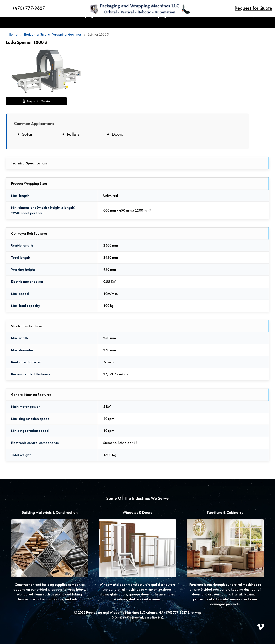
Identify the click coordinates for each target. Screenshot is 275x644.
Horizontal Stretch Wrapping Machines (74, 23)
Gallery (246, 23)
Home (28, 23)
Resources (224, 23)
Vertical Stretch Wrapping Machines (148, 23)
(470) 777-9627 (176, 612)
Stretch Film (198, 23)
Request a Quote (36, 101)
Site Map (195, 612)
